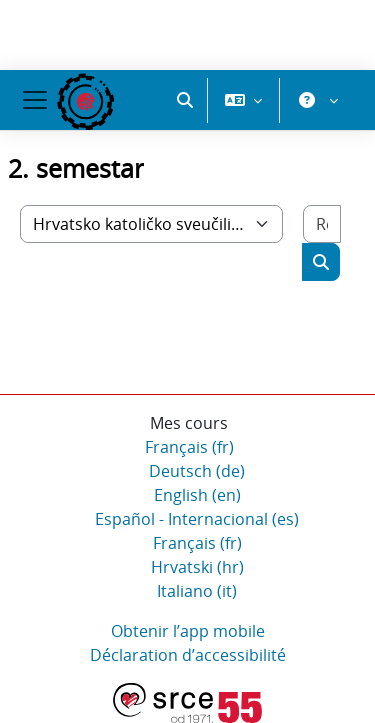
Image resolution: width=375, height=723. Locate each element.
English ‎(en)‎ (197, 495)
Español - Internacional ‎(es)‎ (197, 519)
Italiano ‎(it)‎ (197, 591)
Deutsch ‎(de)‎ (197, 471)
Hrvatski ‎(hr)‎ (197, 567)
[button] (185, 100)
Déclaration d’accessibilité (188, 655)
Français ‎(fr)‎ (189, 447)
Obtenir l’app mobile (188, 631)
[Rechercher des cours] (322, 224)
